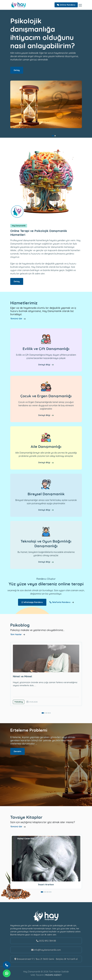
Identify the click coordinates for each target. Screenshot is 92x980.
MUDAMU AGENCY (53, 975)
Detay (17, 70)
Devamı (17, 751)
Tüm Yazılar (18, 634)
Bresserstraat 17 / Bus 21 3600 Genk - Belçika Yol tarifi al (46, 959)
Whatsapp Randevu (32, 602)
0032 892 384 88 (46, 941)
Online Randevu (66, 5)
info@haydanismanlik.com (46, 950)
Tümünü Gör (18, 319)
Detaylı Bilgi (46, 365)
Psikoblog (19, 702)
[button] (53, 136)
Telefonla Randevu (62, 602)
